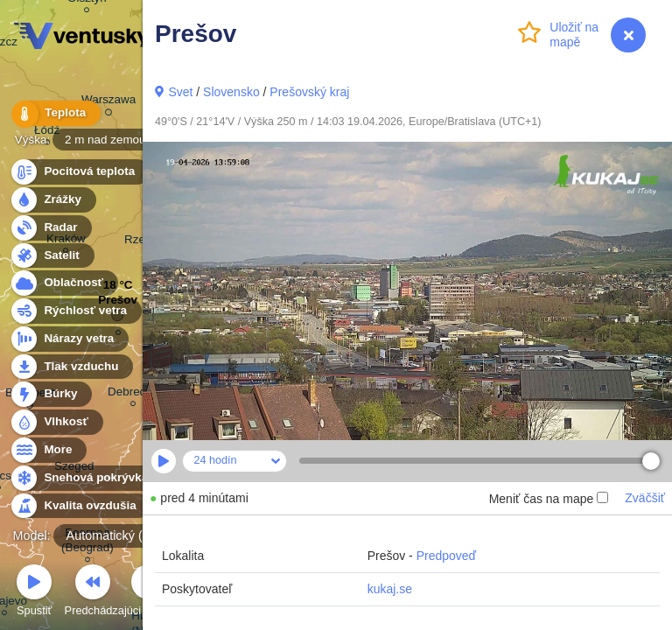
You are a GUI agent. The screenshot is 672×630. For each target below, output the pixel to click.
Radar (51, 228)
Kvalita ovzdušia (80, 506)
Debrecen (133, 394)
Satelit (52, 256)
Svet (180, 92)
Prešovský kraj (309, 92)
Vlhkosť (56, 422)
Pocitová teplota (79, 172)
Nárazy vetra (69, 339)
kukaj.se (390, 589)
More (48, 450)
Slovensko (231, 92)
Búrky (51, 394)
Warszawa (108, 102)
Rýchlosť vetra (75, 311)
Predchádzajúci (94, 593)
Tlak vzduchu (71, 367)
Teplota (54, 113)
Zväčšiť (645, 498)
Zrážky (52, 200)
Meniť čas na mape (549, 499)
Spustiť (34, 593)
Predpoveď (447, 556)
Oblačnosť (63, 283)
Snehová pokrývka (86, 478)
